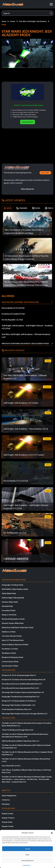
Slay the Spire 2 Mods (10, 666)
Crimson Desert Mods (10, 661)
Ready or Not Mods (9, 615)
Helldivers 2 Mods (9, 632)
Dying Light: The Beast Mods (12, 585)
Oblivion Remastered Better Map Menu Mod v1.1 (20, 741)
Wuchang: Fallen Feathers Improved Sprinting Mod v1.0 (23, 692)
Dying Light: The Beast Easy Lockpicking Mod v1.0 (21, 696)
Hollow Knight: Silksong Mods (13, 598)
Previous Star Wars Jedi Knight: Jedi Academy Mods (25, 343)
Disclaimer (6, 804)
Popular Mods (7, 822)
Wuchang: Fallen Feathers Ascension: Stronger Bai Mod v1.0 (24, 714)
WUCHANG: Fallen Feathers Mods (15, 589)
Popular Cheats (8, 826)
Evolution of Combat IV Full (13, 314)
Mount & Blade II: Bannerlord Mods (15, 644)
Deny (27, 855)
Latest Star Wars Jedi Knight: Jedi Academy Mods (20, 302)
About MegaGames (9, 795)
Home (4, 21)
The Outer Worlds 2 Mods (12, 636)
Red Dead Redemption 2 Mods (13, 619)
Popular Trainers (8, 818)
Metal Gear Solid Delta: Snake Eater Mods (18, 627)
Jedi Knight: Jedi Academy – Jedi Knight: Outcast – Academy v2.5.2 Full (27, 327)
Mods (4, 24)
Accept (28, 849)
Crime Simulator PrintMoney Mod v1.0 (16, 709)
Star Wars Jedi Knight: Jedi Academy (33, 21)
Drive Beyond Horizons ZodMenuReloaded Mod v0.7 (22, 684)
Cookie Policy (26, 865)
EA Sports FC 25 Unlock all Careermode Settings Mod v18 (24, 679)
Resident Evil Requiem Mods (12, 657)
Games (13, 21)
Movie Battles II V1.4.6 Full (13, 308)
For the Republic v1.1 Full (12, 320)
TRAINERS (22, 208)
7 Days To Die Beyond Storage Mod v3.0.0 (18, 730)
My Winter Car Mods (10, 649)
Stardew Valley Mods (10, 602)
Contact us (6, 800)
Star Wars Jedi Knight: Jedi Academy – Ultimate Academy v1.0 (26, 336)
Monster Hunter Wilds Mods (13, 623)
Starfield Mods (7, 606)
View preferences (27, 860)
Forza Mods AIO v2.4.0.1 (11, 766)
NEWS (7, 208)
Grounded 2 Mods (9, 610)
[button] (52, 833)
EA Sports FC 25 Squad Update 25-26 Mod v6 (19, 701)
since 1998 (45, 173)
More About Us (27, 189)
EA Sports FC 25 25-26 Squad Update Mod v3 (19, 675)
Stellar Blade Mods (9, 593)
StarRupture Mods (9, 653)
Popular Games (8, 813)
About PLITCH (27, 122)
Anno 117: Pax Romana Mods (13, 640)
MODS (36, 208)
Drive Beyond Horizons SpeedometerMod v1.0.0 (20, 688)
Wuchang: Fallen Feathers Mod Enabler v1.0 (18, 705)
